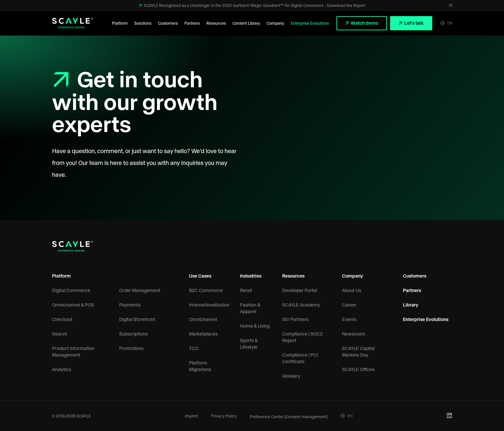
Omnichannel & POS (73, 305)
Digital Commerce (71, 290)
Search (60, 334)
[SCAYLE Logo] (72, 23)
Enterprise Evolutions (310, 23)
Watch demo (364, 23)
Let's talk (413, 23)
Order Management (140, 290)
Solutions (143, 23)
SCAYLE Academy (301, 305)
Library (411, 305)
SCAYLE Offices (358, 369)
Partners (192, 23)
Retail (246, 290)
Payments (130, 305)
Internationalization (209, 305)
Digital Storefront (137, 319)
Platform (120, 23)
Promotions (131, 348)
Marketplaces (203, 334)
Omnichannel (203, 319)
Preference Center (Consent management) (289, 417)
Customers (168, 23)
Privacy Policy (224, 416)
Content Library (246, 23)
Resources (216, 23)
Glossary (291, 376)
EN (446, 23)
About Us (352, 290)
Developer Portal (300, 290)
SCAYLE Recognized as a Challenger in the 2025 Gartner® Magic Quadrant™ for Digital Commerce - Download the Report (254, 5)
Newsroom (354, 334)
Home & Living (255, 326)
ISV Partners (295, 319)
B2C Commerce (206, 290)
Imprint (191, 416)
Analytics (62, 369)
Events (349, 319)
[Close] (451, 5)
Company (275, 23)
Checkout (62, 319)
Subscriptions (133, 334)
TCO (194, 348)
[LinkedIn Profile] (450, 416)
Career (349, 305)
